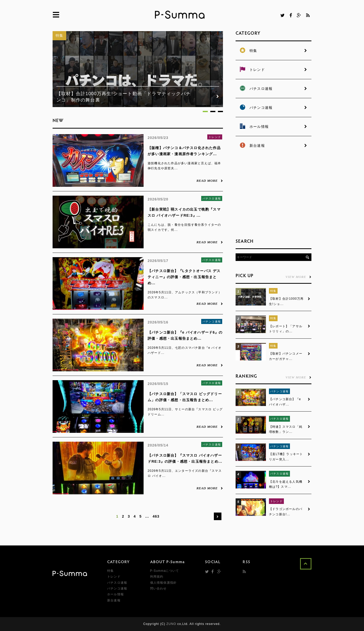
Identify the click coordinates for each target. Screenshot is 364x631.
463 (156, 516)
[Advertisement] (274, 195)
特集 (59, 35)
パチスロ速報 (212, 198)
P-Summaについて (165, 571)
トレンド (215, 137)
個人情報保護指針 (164, 583)
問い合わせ (158, 588)
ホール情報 (116, 594)
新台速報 (114, 600)
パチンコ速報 (212, 321)
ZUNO (171, 624)
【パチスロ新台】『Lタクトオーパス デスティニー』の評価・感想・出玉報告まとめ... (184, 277)
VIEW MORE (299, 277)
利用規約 (157, 577)
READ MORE (210, 180)
